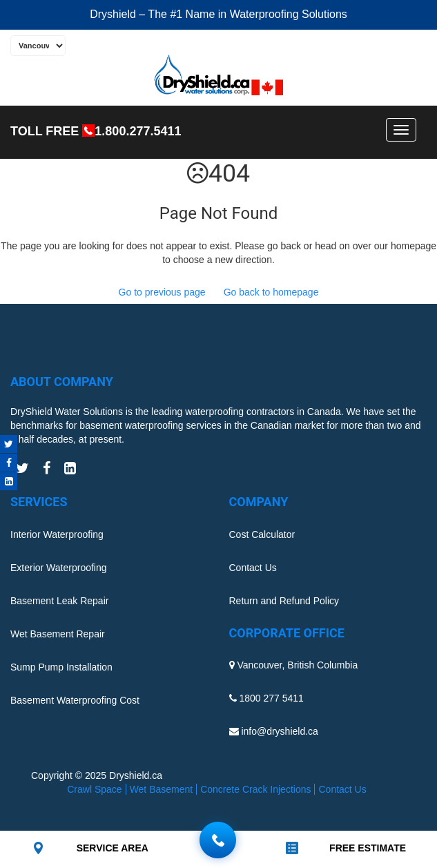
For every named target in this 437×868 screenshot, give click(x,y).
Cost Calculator (262, 534)
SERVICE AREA (113, 848)
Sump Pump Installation (61, 667)
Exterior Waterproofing (59, 568)
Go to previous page (162, 292)
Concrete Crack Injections (255, 789)
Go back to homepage (271, 292)
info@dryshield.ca (280, 731)
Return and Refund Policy (284, 601)
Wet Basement (162, 789)
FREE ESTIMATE (368, 848)
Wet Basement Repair (58, 634)
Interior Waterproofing (57, 534)
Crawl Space (94, 789)
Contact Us (253, 568)
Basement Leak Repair (59, 601)
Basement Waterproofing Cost (75, 700)
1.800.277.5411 (138, 131)
